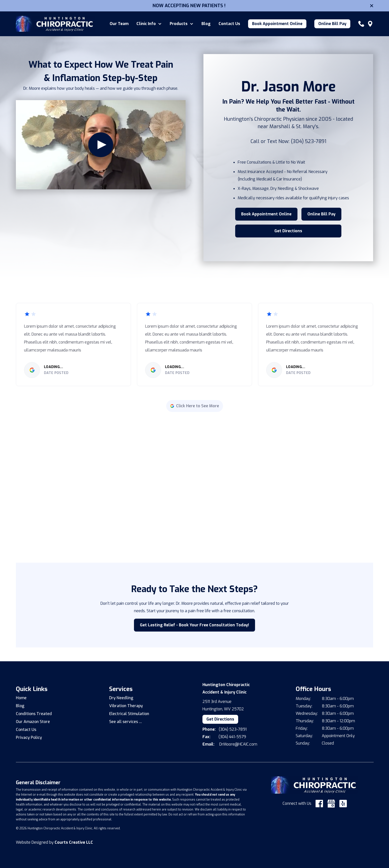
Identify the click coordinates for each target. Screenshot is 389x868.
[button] (149, 24)
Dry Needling (121, 698)
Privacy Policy (29, 738)
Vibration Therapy (126, 706)
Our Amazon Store (33, 722)
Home (21, 698)
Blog (206, 24)
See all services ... (126, 722)
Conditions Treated (34, 714)
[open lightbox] (101, 145)
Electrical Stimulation (129, 714)
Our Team (119, 24)
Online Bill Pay (332, 24)
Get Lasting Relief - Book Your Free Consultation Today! (194, 625)
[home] (56, 24)
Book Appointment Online (277, 24)
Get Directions (288, 231)
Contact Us (229, 24)
